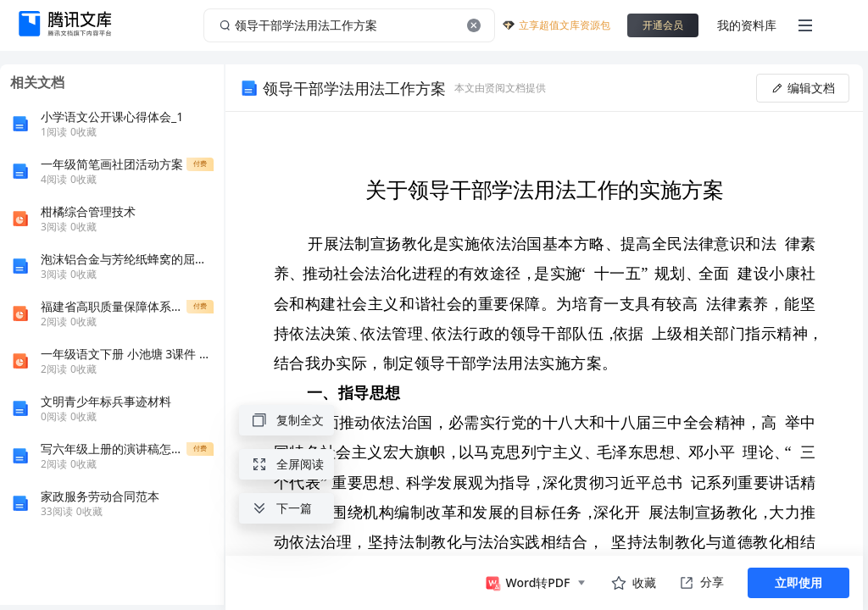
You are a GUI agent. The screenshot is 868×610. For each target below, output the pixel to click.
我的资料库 (747, 25)
